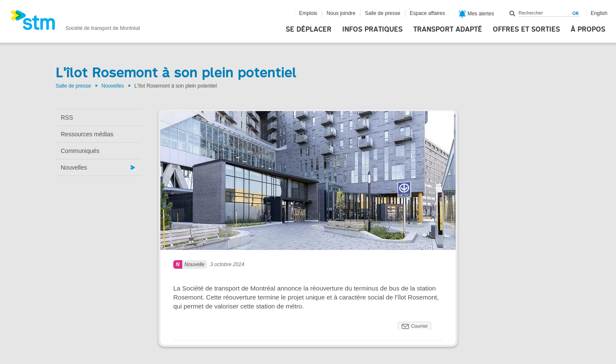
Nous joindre (341, 13)
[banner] (75, 23)
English (599, 13)
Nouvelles (113, 86)
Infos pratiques (372, 29)
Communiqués (80, 151)
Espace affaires (428, 13)
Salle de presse (383, 13)
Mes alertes (476, 14)
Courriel (419, 326)
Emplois (308, 13)
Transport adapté (448, 29)
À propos (588, 29)
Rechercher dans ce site (512, 13)
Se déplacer (309, 29)
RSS (67, 117)
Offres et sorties (526, 29)
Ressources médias (87, 134)
